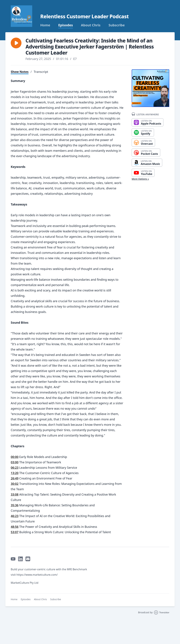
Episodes (66, 25)
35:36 (15, 505)
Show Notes (20, 72)
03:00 (15, 462)
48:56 (15, 527)
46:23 (15, 516)
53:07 (15, 532)
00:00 (15, 457)
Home (45, 25)
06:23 (15, 468)
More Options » (140, 179)
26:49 (15, 478)
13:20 (15, 473)
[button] (16, 43)
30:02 (15, 484)
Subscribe (117, 25)
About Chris (91, 25)
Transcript (41, 72)
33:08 (15, 494)
